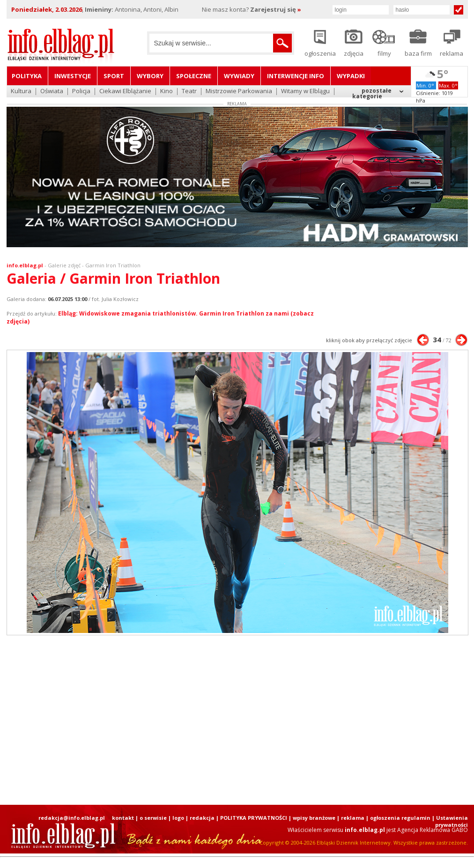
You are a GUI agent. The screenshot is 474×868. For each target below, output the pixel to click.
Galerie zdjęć (64, 265)
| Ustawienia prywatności (450, 821)
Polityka (27, 76)
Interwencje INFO (296, 76)
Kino (167, 92)
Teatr (189, 92)
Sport (114, 76)
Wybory (150, 76)
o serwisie (153, 818)
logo (178, 818)
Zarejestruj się (276, 9)
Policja (81, 92)
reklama (353, 818)
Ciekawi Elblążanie (125, 92)
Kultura (21, 92)
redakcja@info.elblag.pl (72, 818)
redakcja (202, 818)
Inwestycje (73, 76)
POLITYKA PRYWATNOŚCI (254, 818)
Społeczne (194, 76)
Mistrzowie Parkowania (239, 92)
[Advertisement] (215, 720)
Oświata (52, 92)
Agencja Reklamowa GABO (433, 830)
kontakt (123, 818)
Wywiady (239, 76)
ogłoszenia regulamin (400, 818)
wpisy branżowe (314, 818)
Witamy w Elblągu (305, 92)
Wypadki (351, 76)
